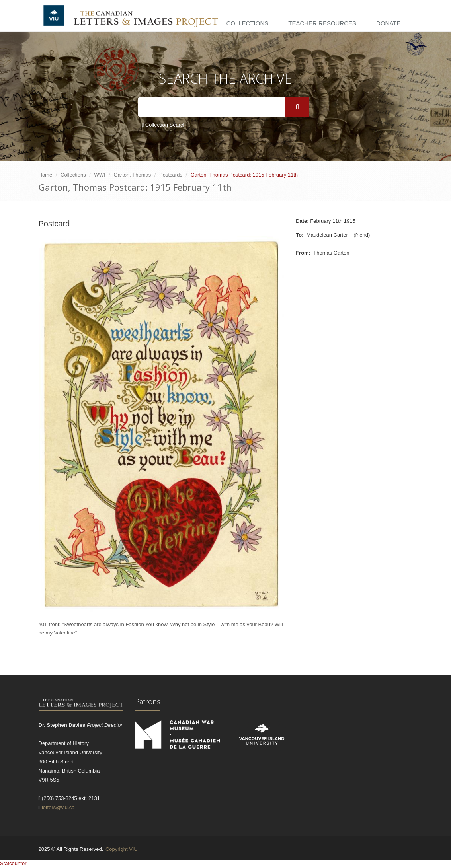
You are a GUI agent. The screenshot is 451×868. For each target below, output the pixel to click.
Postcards (171, 175)
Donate (388, 23)
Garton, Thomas (133, 175)
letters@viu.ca (58, 807)
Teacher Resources (322, 23)
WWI (100, 175)
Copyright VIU (122, 849)
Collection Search (164, 125)
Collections (247, 23)
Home (46, 175)
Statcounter (13, 863)
